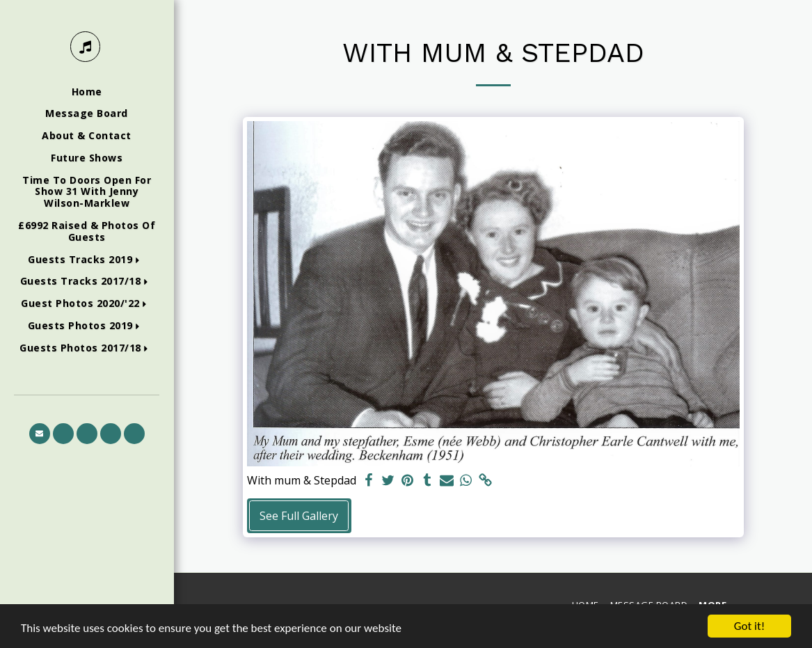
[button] (87, 260)
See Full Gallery (299, 516)
